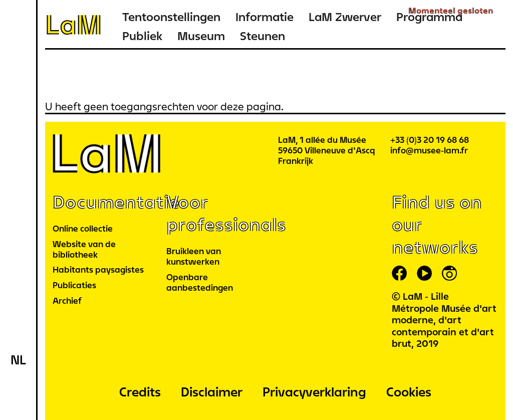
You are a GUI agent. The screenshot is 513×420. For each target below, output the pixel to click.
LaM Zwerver (345, 17)
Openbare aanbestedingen (200, 282)
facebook (399, 273)
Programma (429, 17)
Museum (201, 36)
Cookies (409, 392)
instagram (449, 273)
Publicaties (74, 285)
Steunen (263, 36)
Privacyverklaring (314, 392)
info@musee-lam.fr (429, 150)
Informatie (265, 17)
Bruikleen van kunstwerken (194, 256)
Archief (67, 300)
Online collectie (83, 228)
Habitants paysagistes (98, 269)
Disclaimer (212, 392)
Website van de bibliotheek (84, 249)
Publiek (142, 36)
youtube (424, 273)
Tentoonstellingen (171, 17)
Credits (140, 392)
